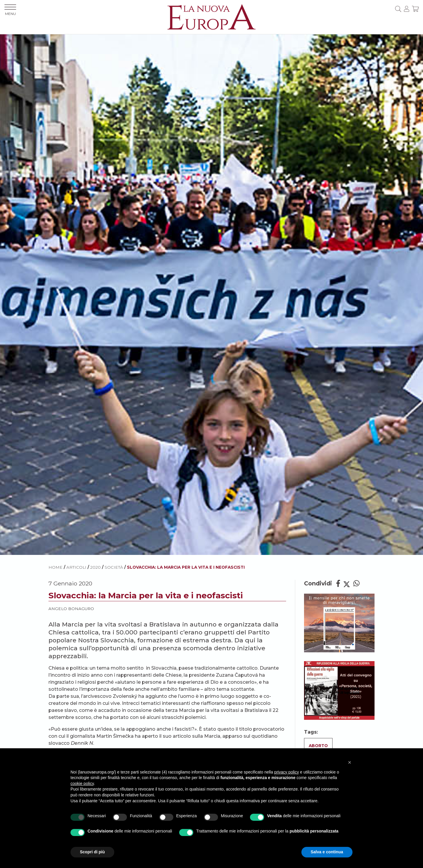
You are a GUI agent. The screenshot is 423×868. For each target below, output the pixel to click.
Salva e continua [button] (327, 852)
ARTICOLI (76, 567)
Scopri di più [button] (92, 852)
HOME (56, 567)
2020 (95, 567)
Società (114, 567)
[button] (350, 762)
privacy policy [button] (286, 772)
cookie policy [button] (82, 783)
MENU (10, 10)
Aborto (318, 746)
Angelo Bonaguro (71, 609)
